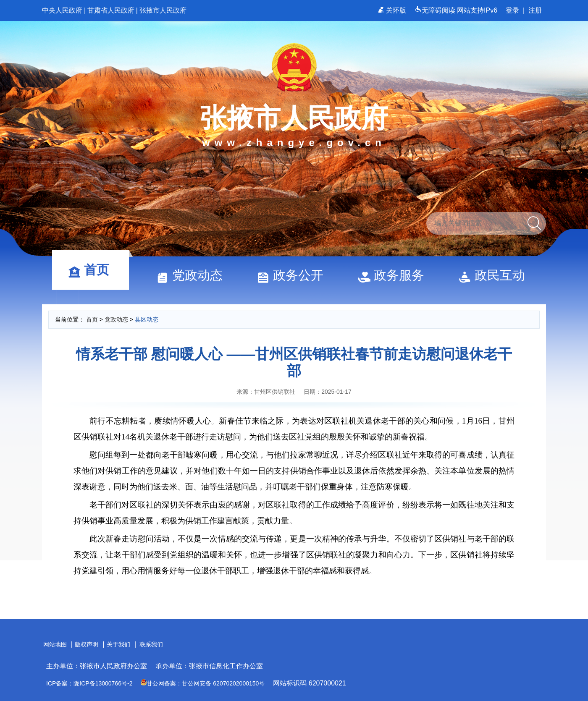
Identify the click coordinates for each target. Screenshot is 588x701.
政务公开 (294, 275)
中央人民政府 (62, 10)
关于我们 (118, 644)
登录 (512, 10)
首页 (92, 270)
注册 (535, 10)
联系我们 (151, 644)
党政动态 (193, 275)
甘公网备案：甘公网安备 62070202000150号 (203, 683)
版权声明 (87, 644)
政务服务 (395, 275)
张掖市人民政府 (163, 10)
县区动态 (147, 319)
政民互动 (496, 275)
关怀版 (393, 10)
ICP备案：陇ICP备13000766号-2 (89, 683)
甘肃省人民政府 (111, 10)
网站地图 (55, 644)
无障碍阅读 (436, 10)
